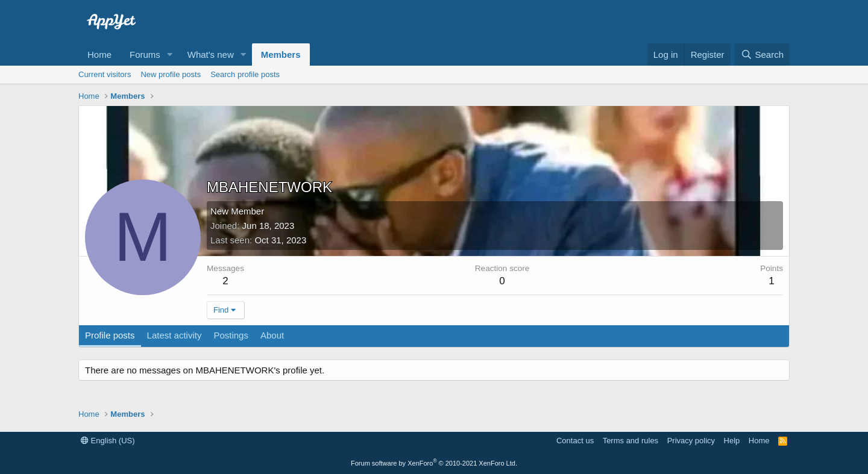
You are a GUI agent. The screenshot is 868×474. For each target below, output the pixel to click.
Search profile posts (245, 74)
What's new (211, 55)
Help (732, 441)
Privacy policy (691, 441)
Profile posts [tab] (110, 335)
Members (281, 55)
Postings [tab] (231, 335)
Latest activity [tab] (175, 335)
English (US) (108, 441)
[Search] (762, 55)
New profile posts (171, 74)
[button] (170, 55)
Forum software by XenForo (434, 463)
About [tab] (272, 335)
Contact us (575, 441)
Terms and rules (631, 441)
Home (99, 55)
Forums (145, 55)
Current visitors (105, 74)
